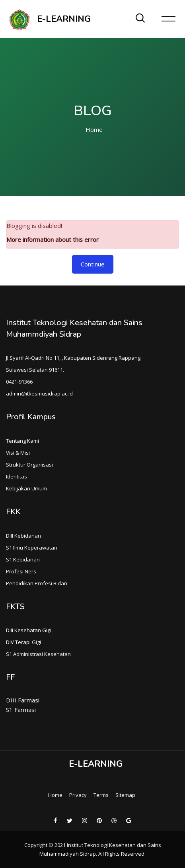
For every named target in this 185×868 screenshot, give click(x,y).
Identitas (17, 476)
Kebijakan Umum (26, 488)
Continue (93, 264)
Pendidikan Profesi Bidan (37, 583)
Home (94, 129)
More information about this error (53, 239)
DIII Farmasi (23, 700)
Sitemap (125, 795)
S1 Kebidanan (23, 559)
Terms (101, 795)
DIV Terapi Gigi (23, 642)
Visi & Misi (18, 453)
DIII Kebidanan (23, 536)
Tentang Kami (22, 441)
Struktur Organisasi (29, 465)
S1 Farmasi (21, 710)
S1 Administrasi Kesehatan (38, 654)
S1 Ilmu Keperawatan (32, 548)
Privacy (78, 795)
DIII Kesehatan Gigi (29, 630)
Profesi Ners (21, 571)
